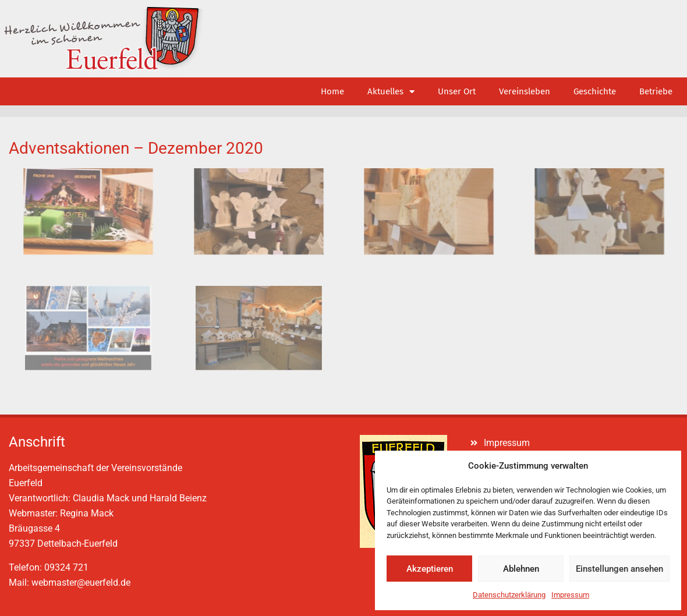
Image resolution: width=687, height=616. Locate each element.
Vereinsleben (525, 91)
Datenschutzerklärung (509, 595)
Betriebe (656, 91)
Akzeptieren (430, 569)
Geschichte (595, 91)
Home (332, 91)
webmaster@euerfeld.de (81, 583)
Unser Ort (457, 91)
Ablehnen (521, 569)
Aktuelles (391, 92)
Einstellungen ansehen (619, 569)
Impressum (570, 595)
